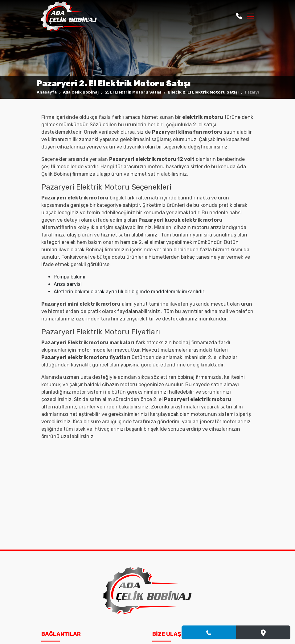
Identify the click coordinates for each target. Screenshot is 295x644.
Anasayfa (47, 92)
